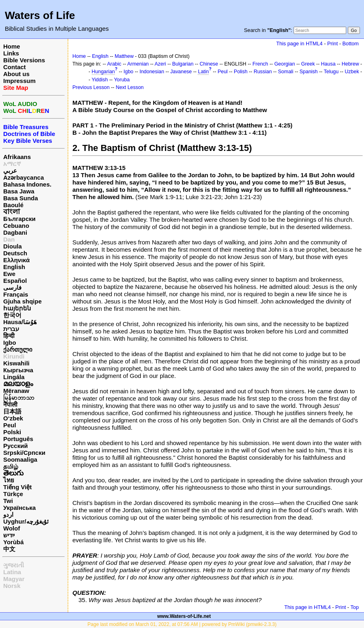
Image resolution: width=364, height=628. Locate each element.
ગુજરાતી (14, 565)
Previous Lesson (91, 87)
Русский (16, 446)
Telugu (331, 72)
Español (15, 281)
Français (16, 294)
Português (18, 439)
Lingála (14, 377)
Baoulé (13, 205)
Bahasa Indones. (27, 184)
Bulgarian (183, 64)
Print (332, 43)
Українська (19, 508)
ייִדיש (9, 535)
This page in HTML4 (299, 43)
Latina (12, 572)
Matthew (124, 56)
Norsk (12, 586)
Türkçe (13, 494)
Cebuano (16, 226)
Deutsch (15, 253)
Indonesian (152, 72)
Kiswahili (16, 363)
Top (354, 607)
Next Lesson (130, 87)
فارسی (12, 287)
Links (11, 53)
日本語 (12, 411)
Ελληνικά (16, 260)
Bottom (351, 43)
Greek (308, 64)
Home (12, 46)
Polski (12, 432)
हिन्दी (9, 336)
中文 (9, 549)
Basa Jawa (19, 191)
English (14, 267)
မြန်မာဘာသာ (19, 398)
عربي (10, 171)
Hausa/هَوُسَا (20, 322)
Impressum (19, 81)
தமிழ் (11, 466)
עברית (11, 329)
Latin (203, 72)
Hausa (328, 64)
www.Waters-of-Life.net (184, 616)
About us (16, 74)
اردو (8, 514)
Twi (8, 501)
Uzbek (352, 72)
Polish (241, 72)
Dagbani (15, 232)
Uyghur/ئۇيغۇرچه (26, 521)
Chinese (209, 64)
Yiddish (99, 80)
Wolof (12, 528)
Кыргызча (18, 370)
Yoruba (122, 80)
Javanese (181, 72)
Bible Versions (24, 60)
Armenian (138, 64)
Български (19, 219)
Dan (9, 239)
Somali (286, 72)
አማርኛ (12, 164)
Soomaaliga (20, 459)
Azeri (160, 64)
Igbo (10, 343)
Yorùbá (14, 542)
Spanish (309, 72)
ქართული (18, 349)
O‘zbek (13, 418)
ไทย (9, 480)
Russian (263, 72)
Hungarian (103, 72)
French (260, 64)
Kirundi (14, 356)
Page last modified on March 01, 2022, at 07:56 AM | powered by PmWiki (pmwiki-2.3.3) (182, 624)
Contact (15, 67)
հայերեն (17, 308)
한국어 (12, 315)
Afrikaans (17, 157)
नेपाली (10, 404)
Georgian (285, 64)
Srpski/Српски (24, 453)
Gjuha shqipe (22, 301)
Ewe (9, 274)
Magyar (14, 579)
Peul (10, 425)
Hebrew (350, 64)
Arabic (114, 64)
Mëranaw (16, 391)
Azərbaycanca (24, 177)
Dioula (13, 246)
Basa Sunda (21, 198)
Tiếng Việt (17, 487)
